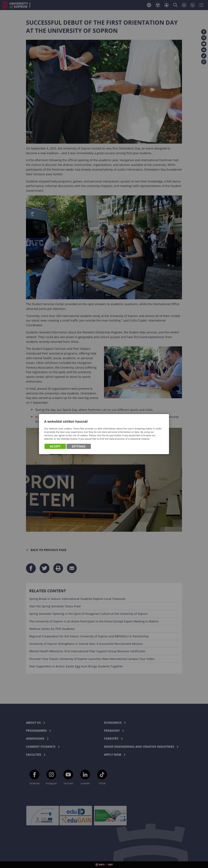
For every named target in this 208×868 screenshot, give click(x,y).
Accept (55, 447)
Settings (79, 447)
